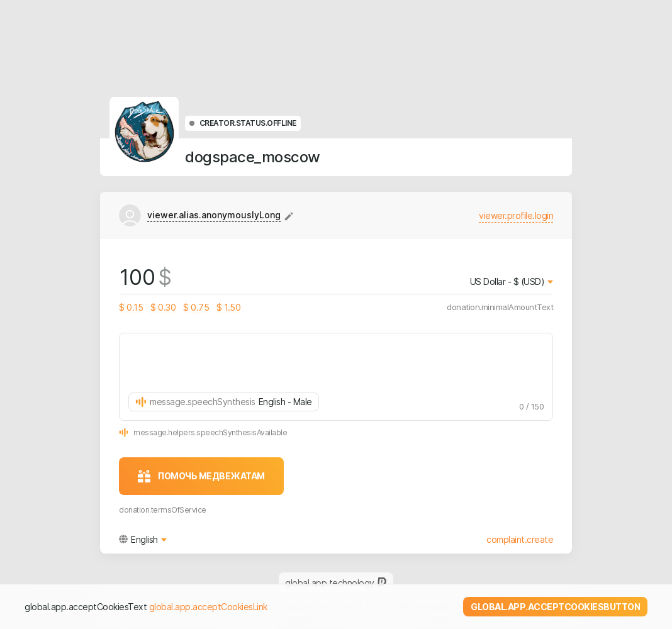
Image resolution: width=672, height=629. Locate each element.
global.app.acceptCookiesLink (208, 607)
